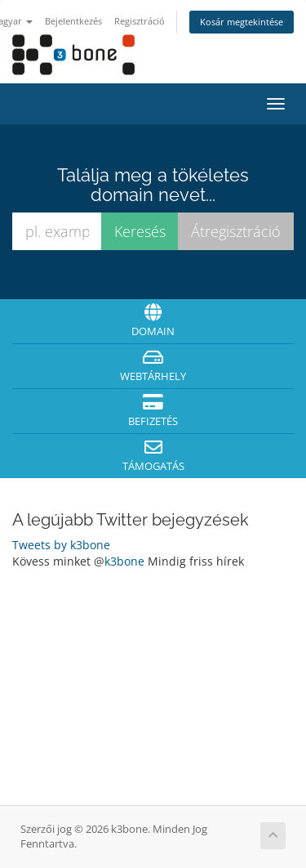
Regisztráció (140, 21)
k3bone (124, 561)
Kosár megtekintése (242, 22)
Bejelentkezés (73, 21)
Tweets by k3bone (61, 545)
